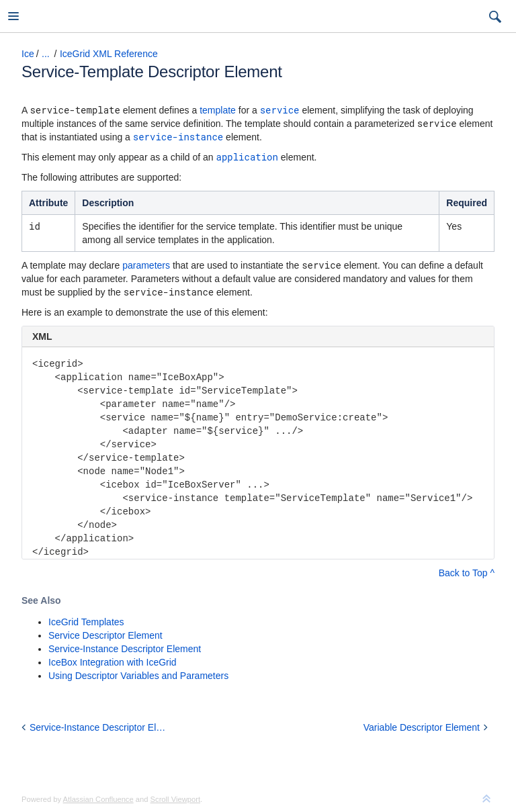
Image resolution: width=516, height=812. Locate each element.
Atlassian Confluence (98, 799)
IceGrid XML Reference (109, 54)
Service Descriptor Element (105, 635)
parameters (146, 265)
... (46, 54)
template (218, 110)
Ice (28, 54)
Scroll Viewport (175, 799)
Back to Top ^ (467, 573)
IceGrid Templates (86, 622)
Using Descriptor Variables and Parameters (138, 676)
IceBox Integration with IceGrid (113, 662)
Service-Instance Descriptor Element (125, 649)
